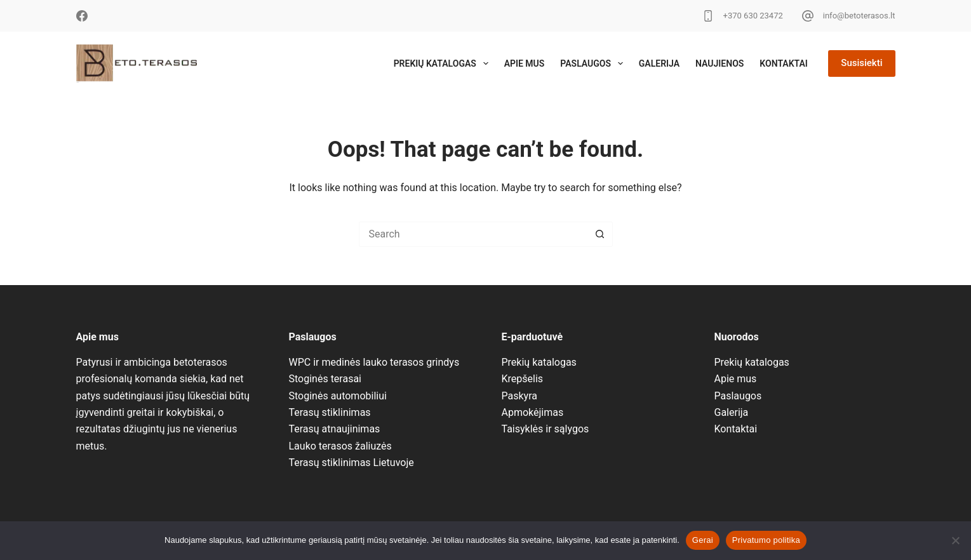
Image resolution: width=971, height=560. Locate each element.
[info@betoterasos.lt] (808, 16)
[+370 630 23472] (708, 16)
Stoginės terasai (325, 379)
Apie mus (525, 63)
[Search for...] (473, 234)
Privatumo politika (766, 540)
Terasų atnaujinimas (335, 429)
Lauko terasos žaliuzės (340, 446)
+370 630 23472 (753, 16)
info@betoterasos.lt (859, 16)
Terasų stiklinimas (330, 412)
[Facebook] (82, 16)
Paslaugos (594, 63)
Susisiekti (861, 63)
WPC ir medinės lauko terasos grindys (374, 362)
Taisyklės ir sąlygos (546, 429)
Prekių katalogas (444, 63)
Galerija (659, 63)
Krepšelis (523, 379)
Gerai (703, 540)
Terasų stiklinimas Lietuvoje (352, 463)
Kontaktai (783, 63)
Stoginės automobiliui (338, 396)
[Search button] (600, 234)
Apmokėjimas (533, 412)
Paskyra (519, 396)
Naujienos (720, 63)
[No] (955, 540)
